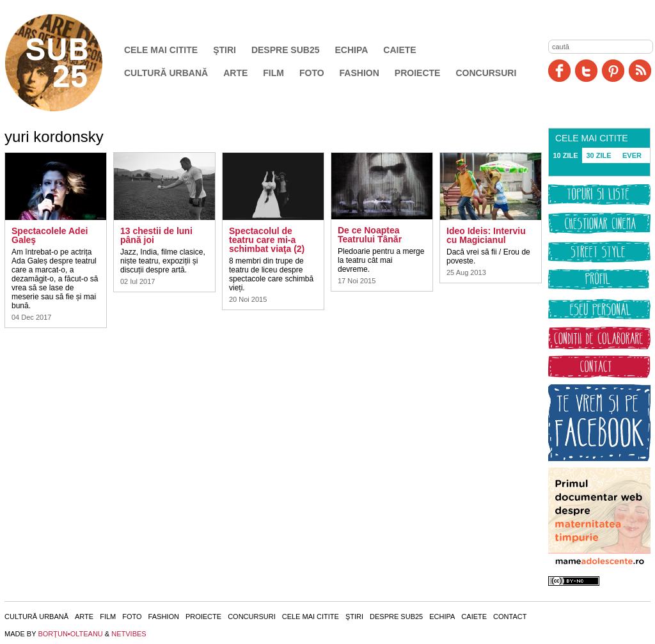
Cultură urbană (166, 73)
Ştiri (225, 50)
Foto (312, 73)
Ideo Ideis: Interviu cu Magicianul (486, 235)
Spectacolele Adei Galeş (50, 235)
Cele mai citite (161, 50)
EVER (632, 155)
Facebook (559, 71)
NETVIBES (129, 634)
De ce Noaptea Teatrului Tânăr (370, 235)
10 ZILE (565, 155)
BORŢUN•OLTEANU (70, 634)
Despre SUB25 (286, 50)
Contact (510, 617)
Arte (235, 73)
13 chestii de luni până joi (156, 235)
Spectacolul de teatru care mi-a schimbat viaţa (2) (267, 240)
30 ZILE (598, 155)
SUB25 (68, 63)
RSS (640, 71)
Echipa (352, 50)
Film (273, 73)
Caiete (399, 50)
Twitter (586, 71)
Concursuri (486, 73)
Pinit (613, 71)
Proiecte (418, 73)
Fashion (359, 73)
